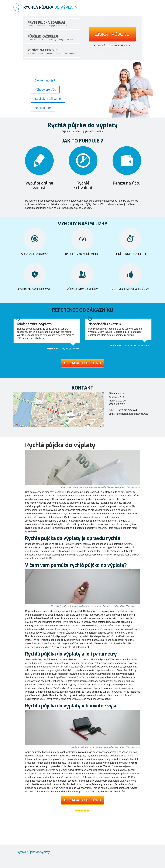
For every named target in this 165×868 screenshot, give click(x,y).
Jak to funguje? (45, 80)
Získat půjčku (112, 34)
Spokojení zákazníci (48, 99)
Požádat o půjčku (82, 363)
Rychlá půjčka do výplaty (33, 852)
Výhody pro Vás (45, 90)
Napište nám (43, 108)
